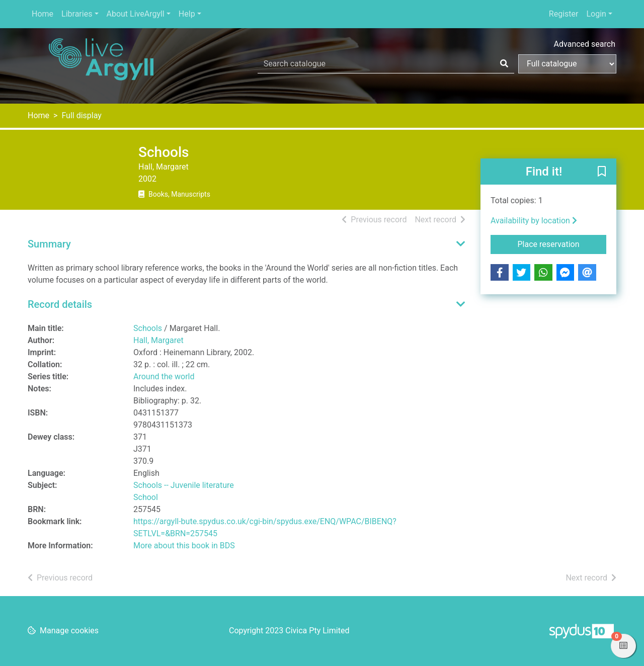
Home (43, 14)
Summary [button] (49, 244)
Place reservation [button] (562, 243)
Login (596, 14)
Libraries (77, 14)
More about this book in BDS (184, 546)
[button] (602, 172)
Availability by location (534, 221)
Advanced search (585, 44)
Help (187, 14)
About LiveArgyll (136, 14)
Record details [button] (60, 304)
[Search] (504, 64)
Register (564, 14)
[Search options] (567, 64)
